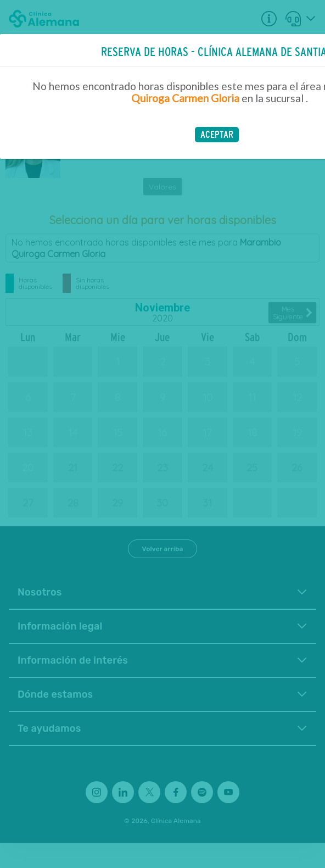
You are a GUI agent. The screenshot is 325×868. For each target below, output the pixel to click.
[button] (217, 135)
